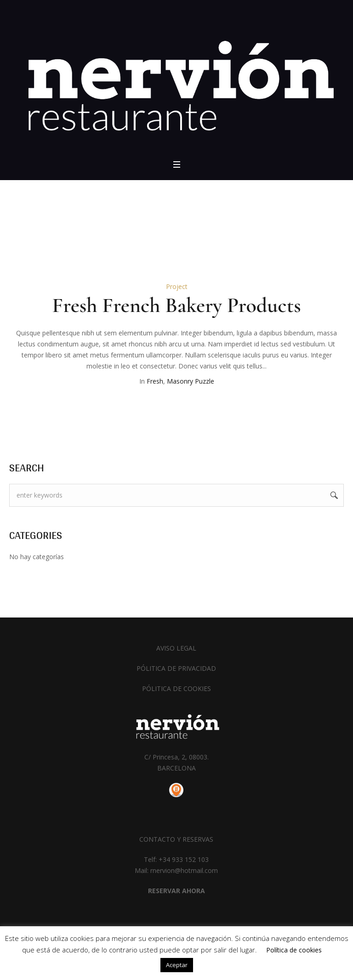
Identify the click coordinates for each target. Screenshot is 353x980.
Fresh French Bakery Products (176, 305)
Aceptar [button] (177, 965)
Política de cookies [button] (294, 950)
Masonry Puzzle (191, 381)
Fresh (155, 381)
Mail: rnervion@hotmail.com (176, 870)
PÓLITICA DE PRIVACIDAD (176, 668)
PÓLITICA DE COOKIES (176, 688)
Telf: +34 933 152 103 (176, 859)
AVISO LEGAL (176, 648)
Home (163, 228)
